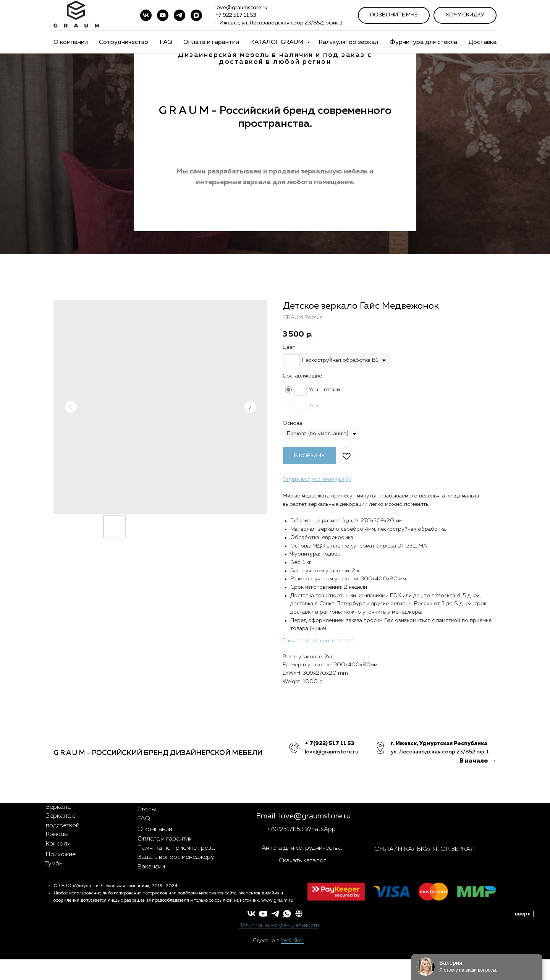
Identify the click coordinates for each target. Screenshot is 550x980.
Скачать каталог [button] (302, 861)
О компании (71, 42)
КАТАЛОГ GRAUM (278, 42)
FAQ (166, 42)
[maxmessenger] (196, 15)
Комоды (57, 834)
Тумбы (54, 864)
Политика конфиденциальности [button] (279, 925)
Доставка (482, 42)
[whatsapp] (287, 914)
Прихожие (61, 855)
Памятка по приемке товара (319, 641)
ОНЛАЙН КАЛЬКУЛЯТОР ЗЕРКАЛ (425, 849)
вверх (525, 914)
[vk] (146, 15)
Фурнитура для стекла (423, 42)
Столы (147, 810)
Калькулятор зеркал (348, 42)
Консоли (58, 844)
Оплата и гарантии (211, 42)
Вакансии (151, 867)
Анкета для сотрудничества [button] (302, 848)
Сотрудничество (124, 42)
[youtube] (163, 15)
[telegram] (180, 15)
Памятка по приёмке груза (176, 848)
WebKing (292, 941)
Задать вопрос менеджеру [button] (176, 857)
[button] (299, 914)
